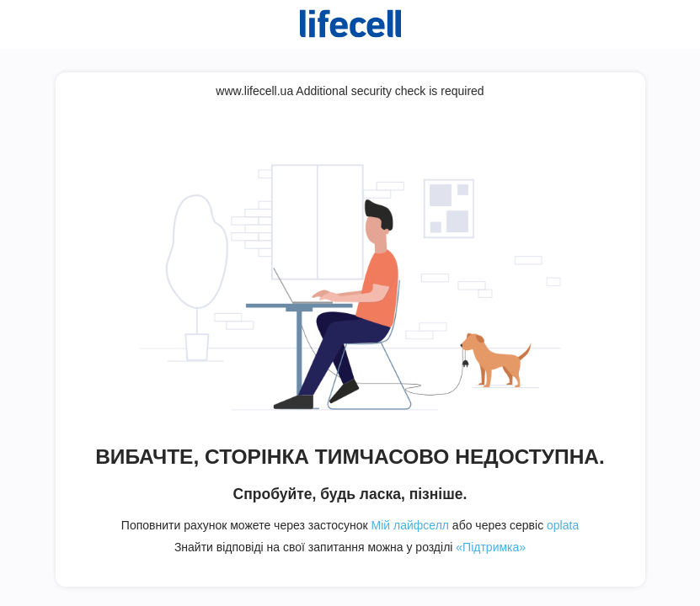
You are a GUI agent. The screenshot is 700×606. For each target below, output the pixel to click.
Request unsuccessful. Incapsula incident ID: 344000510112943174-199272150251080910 (350, 303)
